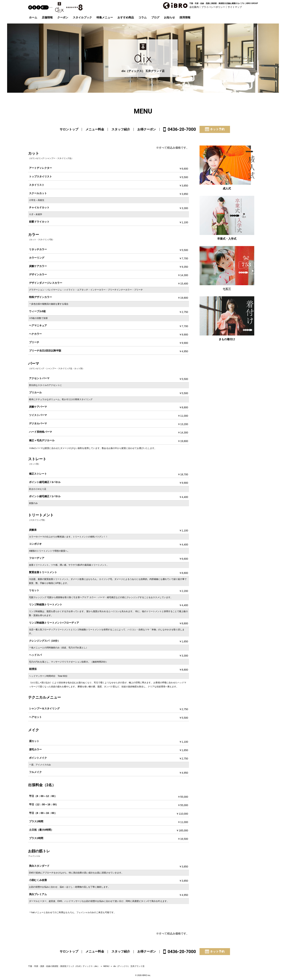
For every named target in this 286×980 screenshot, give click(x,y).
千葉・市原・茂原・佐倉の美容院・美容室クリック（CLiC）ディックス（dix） (64, 966)
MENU (106, 966)
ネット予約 (215, 129)
